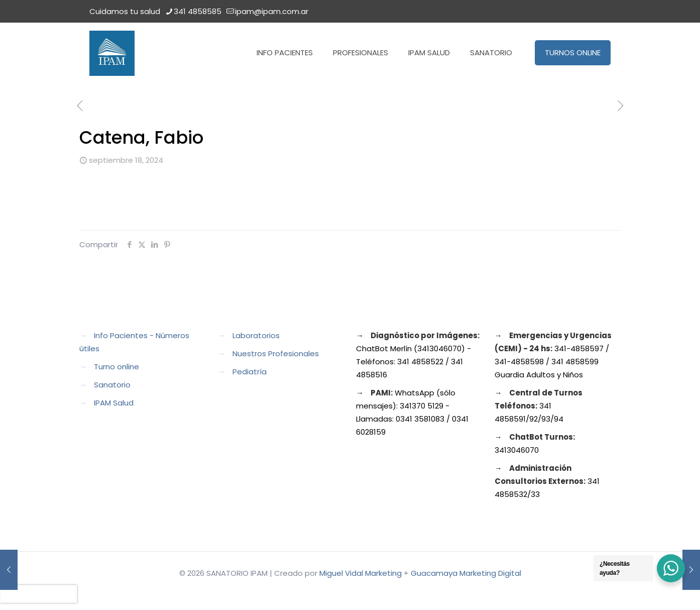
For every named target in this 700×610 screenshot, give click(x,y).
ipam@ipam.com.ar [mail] (272, 11)
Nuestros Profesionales (276, 353)
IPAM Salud (114, 403)
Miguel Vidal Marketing (361, 573)
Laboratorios (256, 335)
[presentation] (39, 594)
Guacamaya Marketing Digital (466, 573)
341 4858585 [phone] (198, 11)
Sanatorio (112, 385)
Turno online (116, 367)
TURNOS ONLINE (573, 53)
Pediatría (250, 372)
